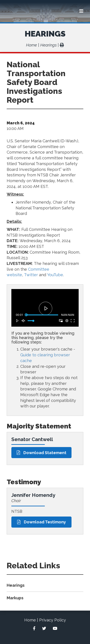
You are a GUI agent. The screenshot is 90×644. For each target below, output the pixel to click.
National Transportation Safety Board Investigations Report (36, 82)
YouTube (55, 275)
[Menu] (81, 11)
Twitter (31, 275)
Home (32, 45)
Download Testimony (42, 522)
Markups (15, 598)
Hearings (45, 34)
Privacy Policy (53, 620)
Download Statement (42, 453)
